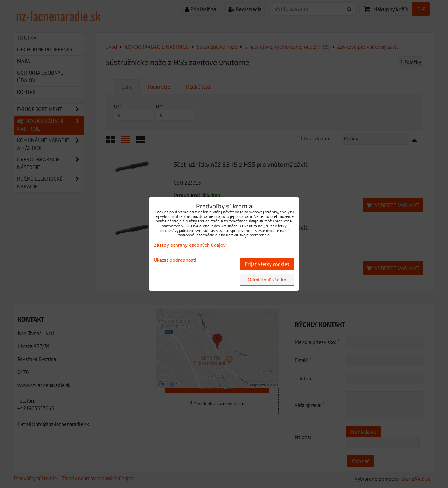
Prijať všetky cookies (267, 264)
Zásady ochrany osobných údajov (190, 245)
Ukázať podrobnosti (175, 260)
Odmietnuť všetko (267, 280)
